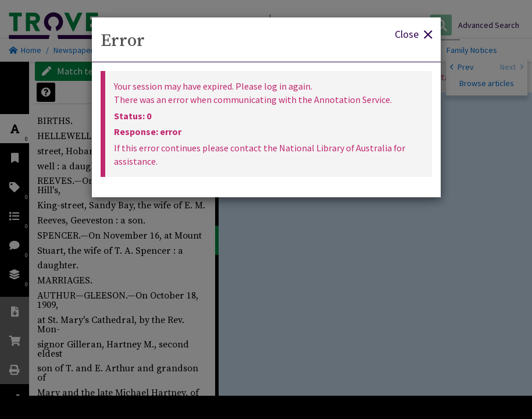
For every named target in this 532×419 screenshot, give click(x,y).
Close (413, 33)
